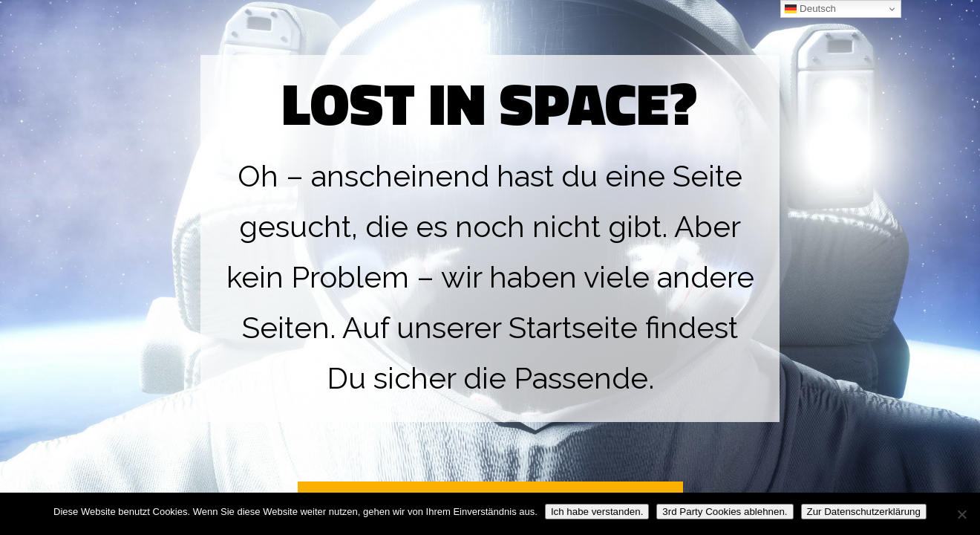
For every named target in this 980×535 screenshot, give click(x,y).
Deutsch (810, 9)
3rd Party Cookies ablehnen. (725, 512)
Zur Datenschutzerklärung (864, 512)
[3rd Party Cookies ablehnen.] (961, 514)
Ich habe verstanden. (597, 512)
